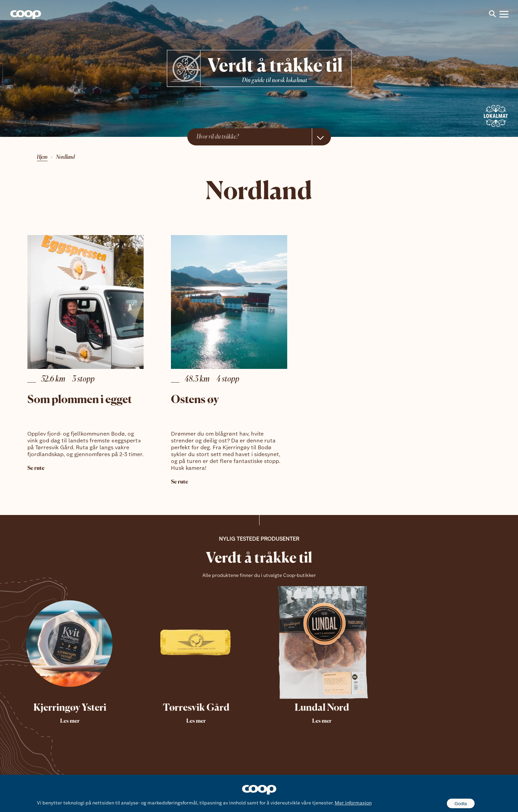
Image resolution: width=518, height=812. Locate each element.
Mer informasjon (353, 803)
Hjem (42, 157)
